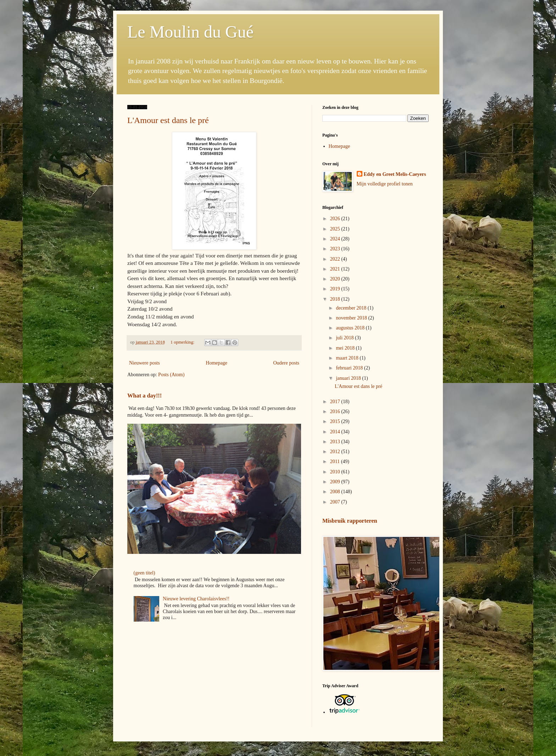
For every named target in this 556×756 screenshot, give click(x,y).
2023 (336, 249)
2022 (336, 259)
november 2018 (352, 318)
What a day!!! (144, 396)
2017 (336, 402)
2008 (336, 492)
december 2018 (352, 308)
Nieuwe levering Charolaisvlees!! (196, 599)
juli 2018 (345, 338)
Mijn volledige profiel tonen (385, 184)
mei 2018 (346, 348)
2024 (336, 239)
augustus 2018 (351, 328)
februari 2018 (350, 368)
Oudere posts (287, 363)
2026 (336, 219)
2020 (336, 279)
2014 (336, 432)
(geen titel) (144, 573)
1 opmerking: (183, 342)
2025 (336, 229)
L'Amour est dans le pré (168, 120)
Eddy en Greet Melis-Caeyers (395, 174)
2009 (336, 482)
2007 (336, 502)
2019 (336, 289)
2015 (336, 421)
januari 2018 (349, 378)
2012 (336, 452)
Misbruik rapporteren (350, 521)
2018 (336, 299)
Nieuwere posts (144, 363)
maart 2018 (348, 358)
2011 (336, 462)
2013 (336, 442)
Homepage (216, 363)
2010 (336, 472)
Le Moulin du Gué (190, 32)
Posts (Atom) (171, 375)
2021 (336, 269)
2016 (336, 412)
